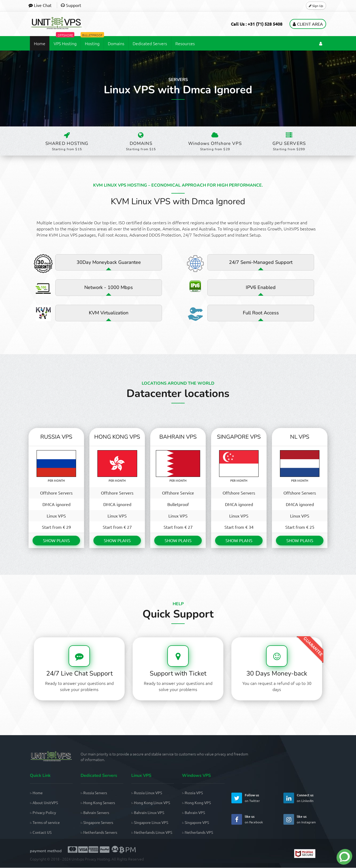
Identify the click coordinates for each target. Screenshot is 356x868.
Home (40, 43)
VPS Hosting (65, 41)
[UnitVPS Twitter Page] (237, 798)
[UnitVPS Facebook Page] (237, 820)
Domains (116, 43)
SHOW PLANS (56, 541)
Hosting (92, 41)
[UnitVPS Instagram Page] (289, 820)
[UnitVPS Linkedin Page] (289, 798)
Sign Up (316, 5)
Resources (185, 43)
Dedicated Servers (150, 43)
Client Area (308, 24)
